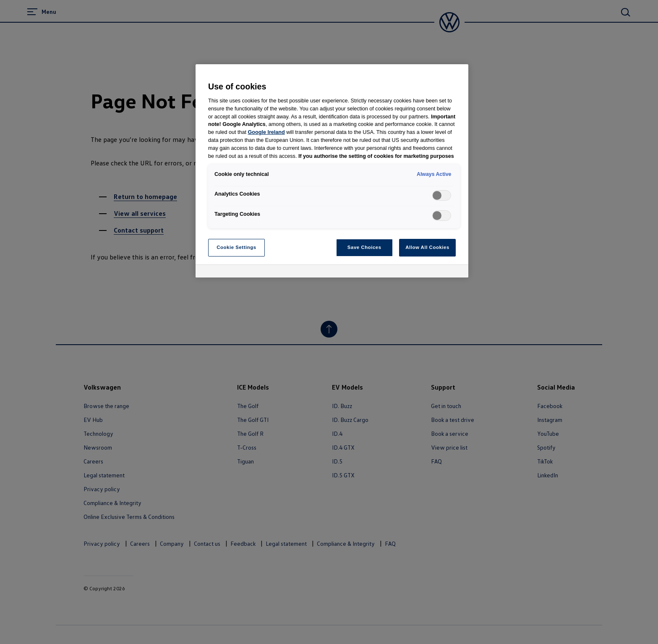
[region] (332, 171)
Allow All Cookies (427, 247)
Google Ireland (266, 132)
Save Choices (364, 247)
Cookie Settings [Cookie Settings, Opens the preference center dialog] (236, 247)
